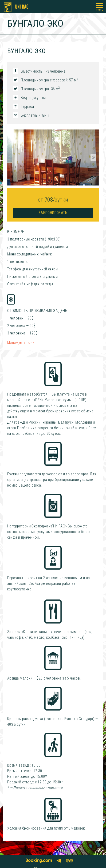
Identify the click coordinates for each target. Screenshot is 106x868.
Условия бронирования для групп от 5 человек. (46, 828)
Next (93, 157)
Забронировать (53, 213)
